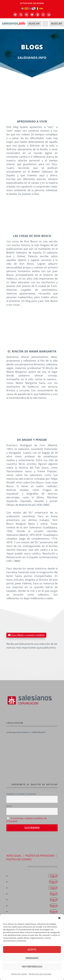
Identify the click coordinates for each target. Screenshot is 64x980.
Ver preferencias (32, 967)
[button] (59, 918)
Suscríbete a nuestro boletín (28, 635)
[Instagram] (26, 15)
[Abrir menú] (45, 24)
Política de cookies (19, 974)
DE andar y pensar (32, 440)
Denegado (32, 958)
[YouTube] (32, 15)
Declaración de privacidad (40, 974)
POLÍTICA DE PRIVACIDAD (40, 856)
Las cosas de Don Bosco (32, 236)
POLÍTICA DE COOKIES (19, 859)
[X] (21, 15)
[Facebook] (15, 15)
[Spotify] (38, 15)
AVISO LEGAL (14, 856)
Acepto (32, 949)
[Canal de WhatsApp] (43, 15)
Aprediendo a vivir (32, 121)
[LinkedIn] (49, 15)
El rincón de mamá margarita (32, 351)
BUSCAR (34, 24)
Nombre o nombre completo (21, 794)
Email (9, 806)
